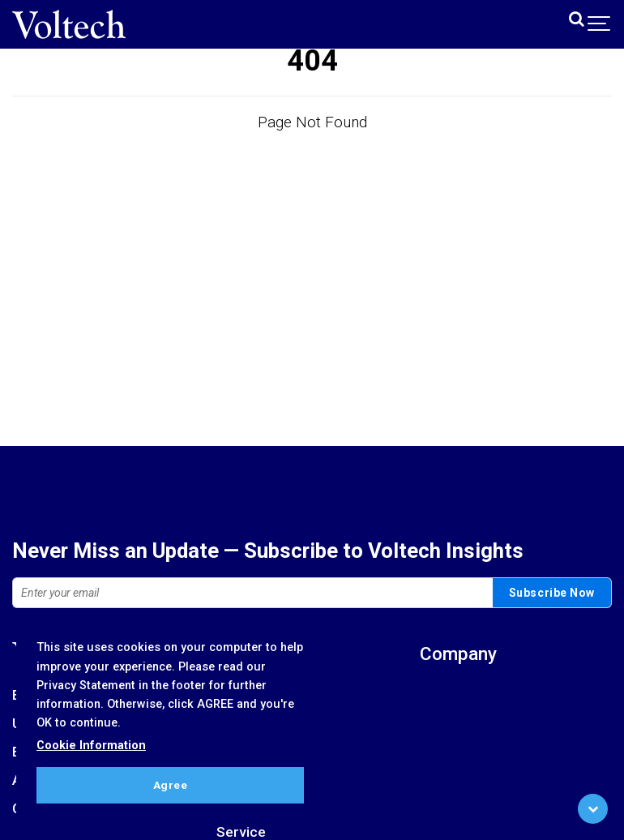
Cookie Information (91, 746)
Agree (171, 785)
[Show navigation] (600, 24)
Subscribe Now (552, 593)
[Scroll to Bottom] (593, 809)
